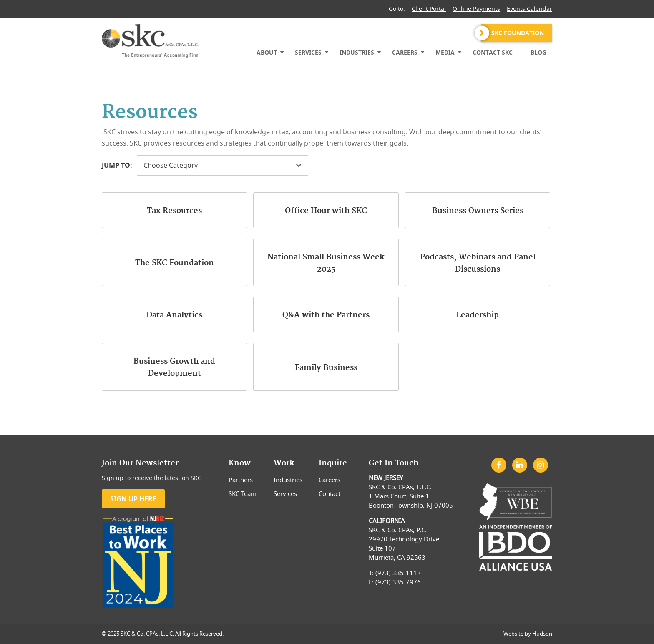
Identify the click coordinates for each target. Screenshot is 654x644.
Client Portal (429, 9)
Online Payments (476, 9)
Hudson (542, 634)
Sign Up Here (133, 499)
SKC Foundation (518, 33)
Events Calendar (529, 9)
